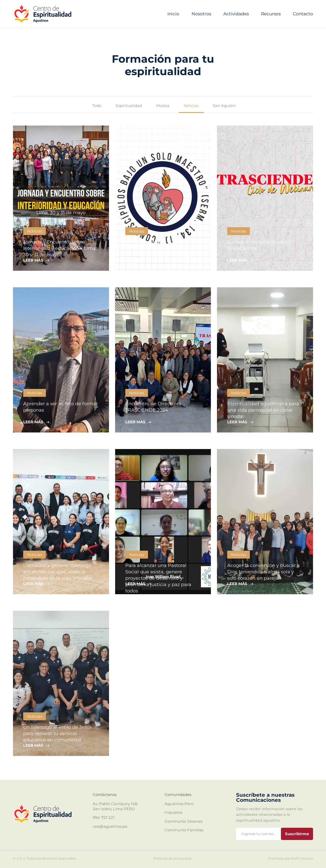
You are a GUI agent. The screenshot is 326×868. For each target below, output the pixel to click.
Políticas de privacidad (172, 858)
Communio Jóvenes (184, 821)
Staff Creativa (302, 858)
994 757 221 (104, 817)
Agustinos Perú (179, 804)
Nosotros (201, 14)
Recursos (271, 14)
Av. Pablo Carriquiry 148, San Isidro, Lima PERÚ (115, 806)
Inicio (173, 14)
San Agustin (224, 106)
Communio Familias (184, 830)
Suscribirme (297, 834)
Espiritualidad (129, 106)
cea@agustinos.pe (110, 826)
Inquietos (173, 812)
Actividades (236, 14)
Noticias (191, 106)
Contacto (303, 14)
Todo (97, 106)
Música (163, 106)
